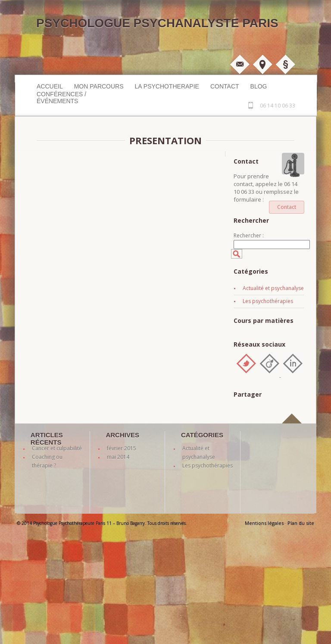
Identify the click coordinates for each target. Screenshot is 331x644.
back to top (293, 428)
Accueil (50, 86)
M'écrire (240, 64)
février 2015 (122, 448)
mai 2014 (118, 457)
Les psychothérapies (268, 301)
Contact (225, 86)
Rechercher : (249, 235)
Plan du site (301, 523)
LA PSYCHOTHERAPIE (167, 86)
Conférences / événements (61, 97)
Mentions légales (285, 64)
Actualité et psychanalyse (273, 288)
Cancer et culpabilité (57, 448)
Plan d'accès (262, 64)
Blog (259, 86)
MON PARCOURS (99, 86)
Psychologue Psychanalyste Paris (157, 23)
